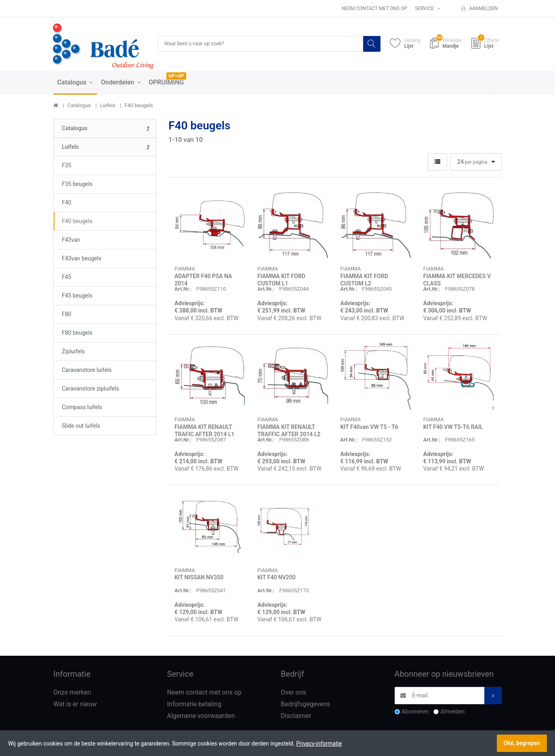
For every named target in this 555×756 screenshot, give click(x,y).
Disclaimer (296, 716)
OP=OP (176, 76)
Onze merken (72, 693)
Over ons (293, 693)
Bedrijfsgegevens (306, 704)
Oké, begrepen (522, 743)
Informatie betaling (194, 704)
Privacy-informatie (319, 743)
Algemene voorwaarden (201, 716)
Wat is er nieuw (75, 704)
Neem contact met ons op (374, 8)
